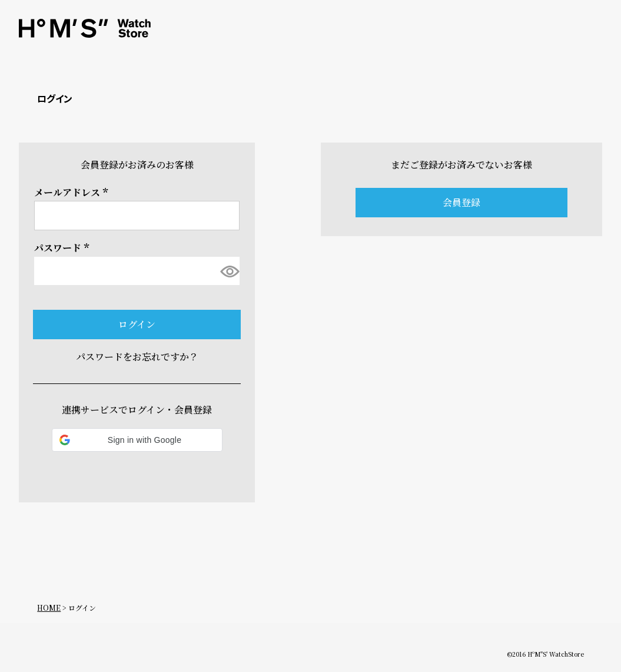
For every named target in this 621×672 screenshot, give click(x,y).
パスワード (64, 248)
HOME (49, 608)
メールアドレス (73, 192)
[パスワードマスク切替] (228, 271)
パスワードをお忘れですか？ (137, 357)
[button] (137, 440)
